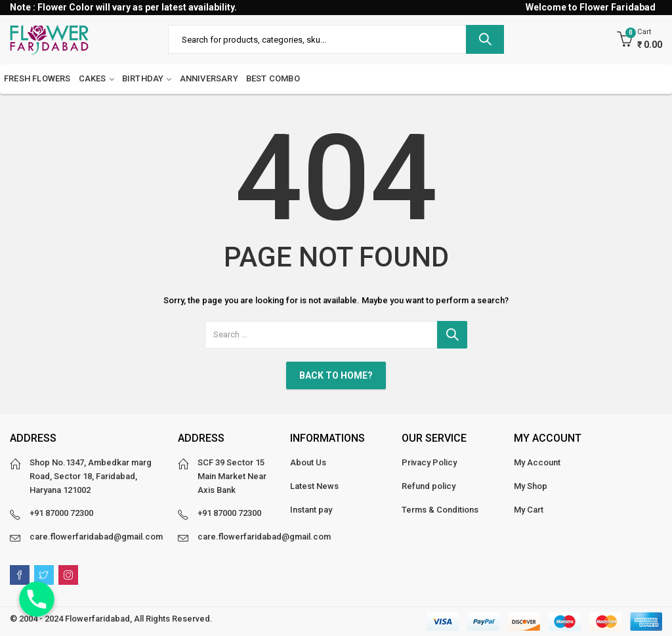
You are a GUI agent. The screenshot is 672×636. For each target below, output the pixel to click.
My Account (537, 462)
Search (485, 39)
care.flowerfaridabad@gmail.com (96, 537)
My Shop (531, 486)
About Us (308, 462)
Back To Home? (336, 375)
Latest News (314, 486)
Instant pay (311, 510)
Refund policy (429, 486)
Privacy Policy (429, 462)
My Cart (529, 510)
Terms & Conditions (440, 510)
